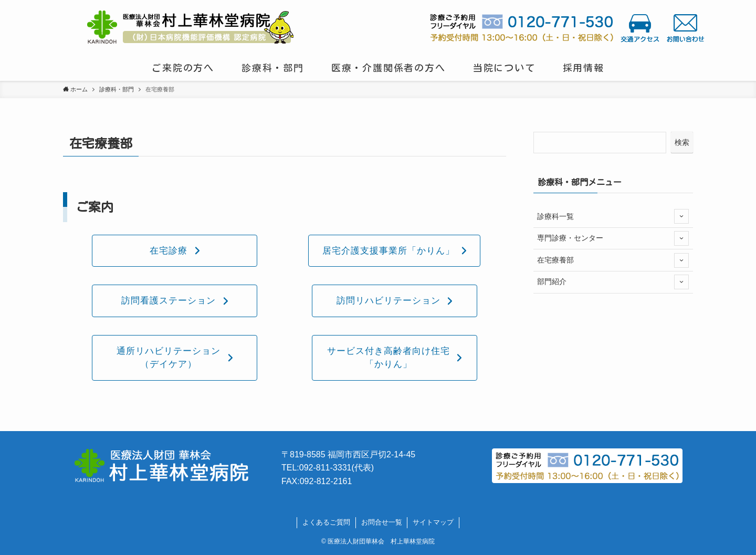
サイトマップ (433, 522)
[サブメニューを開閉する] (681, 216)
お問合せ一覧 (382, 522)
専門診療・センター (613, 238)
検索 (682, 142)
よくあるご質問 (326, 522)
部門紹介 (613, 282)
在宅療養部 (613, 260)
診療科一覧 (613, 216)
